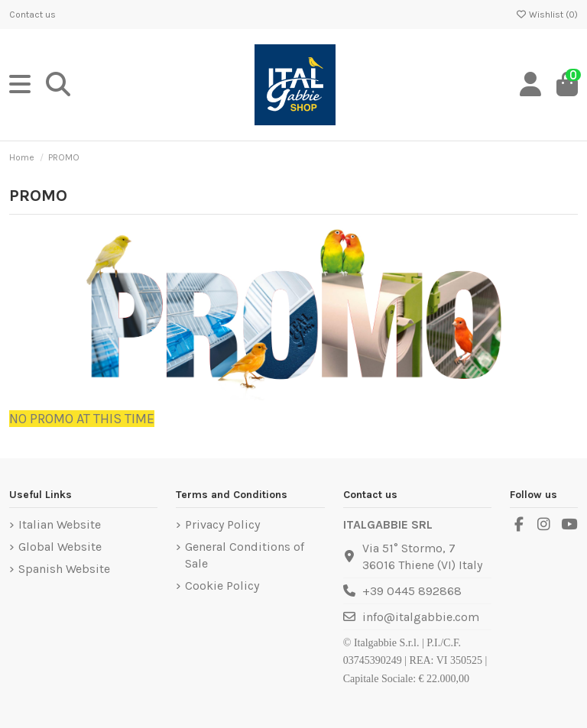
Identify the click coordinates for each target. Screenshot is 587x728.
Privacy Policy (222, 524)
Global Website (60, 547)
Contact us (32, 15)
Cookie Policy (222, 586)
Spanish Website (64, 569)
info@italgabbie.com (421, 617)
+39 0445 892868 (412, 591)
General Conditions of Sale (245, 555)
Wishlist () (546, 15)
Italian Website (60, 524)
